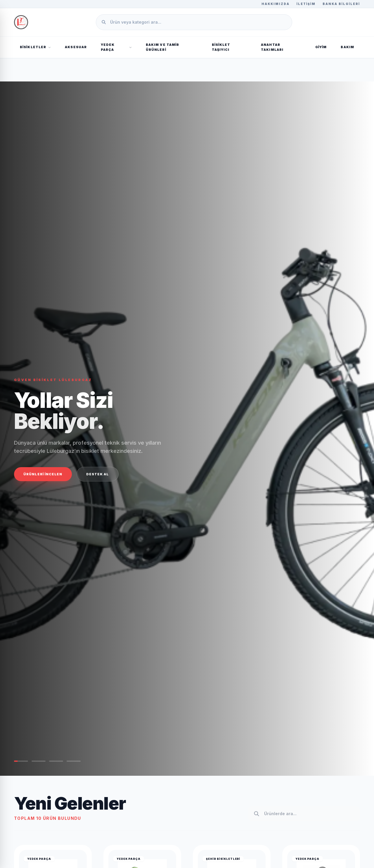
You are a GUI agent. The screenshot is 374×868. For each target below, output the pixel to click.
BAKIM (347, 47)
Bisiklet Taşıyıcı (221, 47)
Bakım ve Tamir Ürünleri (162, 47)
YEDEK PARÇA (116, 47)
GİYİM (321, 47)
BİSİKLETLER (35, 47)
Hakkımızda (276, 4)
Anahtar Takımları (272, 47)
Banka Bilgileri (341, 4)
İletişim (306, 4)
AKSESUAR (76, 47)
